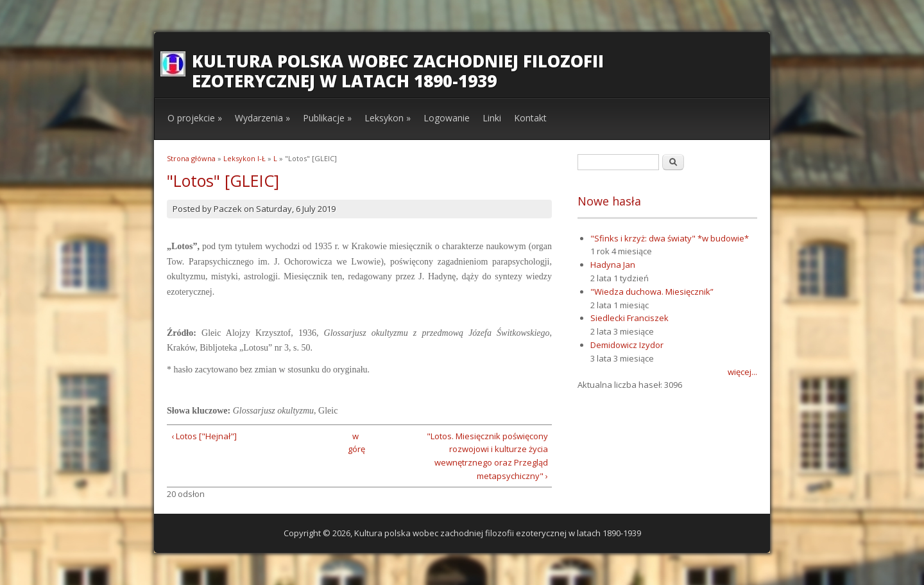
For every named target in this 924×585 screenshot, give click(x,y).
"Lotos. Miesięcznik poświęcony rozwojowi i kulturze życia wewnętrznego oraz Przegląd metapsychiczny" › (487, 456)
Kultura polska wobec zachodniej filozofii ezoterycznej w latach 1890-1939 (398, 71)
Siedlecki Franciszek (629, 318)
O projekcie (195, 118)
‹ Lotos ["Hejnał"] (204, 436)
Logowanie (447, 118)
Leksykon (388, 118)
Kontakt (530, 118)
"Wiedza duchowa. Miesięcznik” (652, 292)
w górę (355, 443)
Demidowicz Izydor (627, 345)
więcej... (742, 372)
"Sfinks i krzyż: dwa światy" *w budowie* (670, 238)
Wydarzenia (262, 118)
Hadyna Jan (613, 265)
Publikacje (327, 118)
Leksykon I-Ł (244, 158)
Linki (492, 118)
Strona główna (191, 158)
